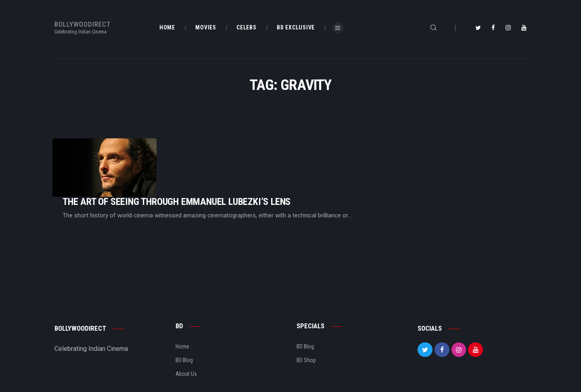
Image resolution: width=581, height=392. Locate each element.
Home (182, 322)
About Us (186, 349)
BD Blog (184, 336)
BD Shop (306, 336)
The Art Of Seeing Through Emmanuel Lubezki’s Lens (277, 160)
